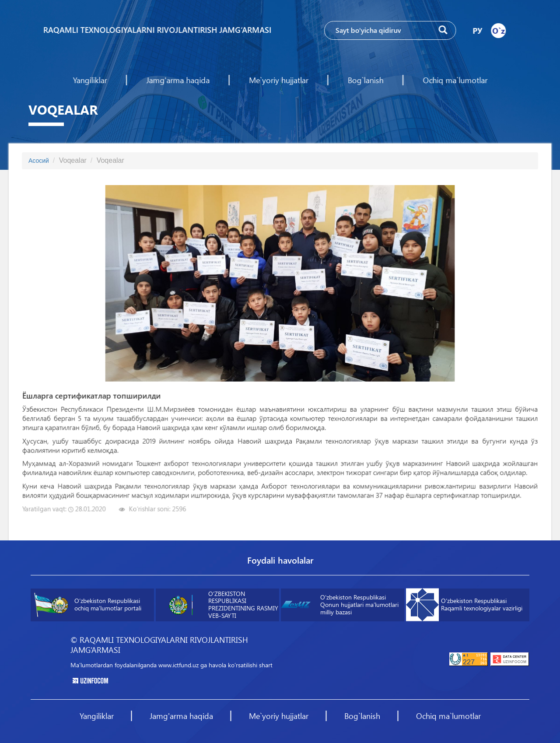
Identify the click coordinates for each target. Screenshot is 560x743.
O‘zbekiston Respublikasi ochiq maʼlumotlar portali (88, 605)
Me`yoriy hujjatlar (278, 80)
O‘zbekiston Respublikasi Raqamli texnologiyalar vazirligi (464, 605)
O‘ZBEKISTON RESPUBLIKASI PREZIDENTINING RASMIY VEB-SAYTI (221, 605)
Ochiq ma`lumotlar (454, 80)
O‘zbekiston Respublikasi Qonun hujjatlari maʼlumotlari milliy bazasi (340, 605)
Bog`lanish (365, 80)
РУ (476, 30)
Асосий (39, 161)
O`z (497, 30)
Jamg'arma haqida (178, 80)
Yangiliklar (91, 80)
